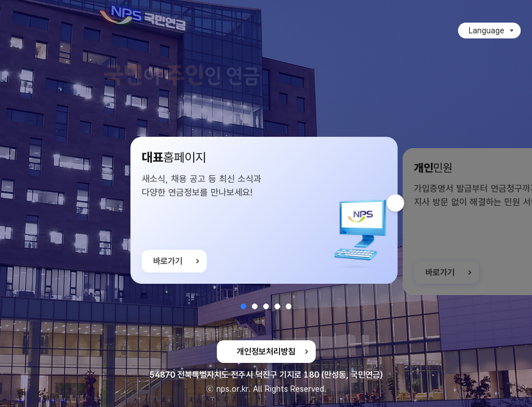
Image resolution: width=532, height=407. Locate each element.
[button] (243, 306)
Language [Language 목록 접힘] (487, 31)
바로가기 (168, 262)
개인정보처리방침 (266, 352)
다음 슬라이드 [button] (404, 203)
